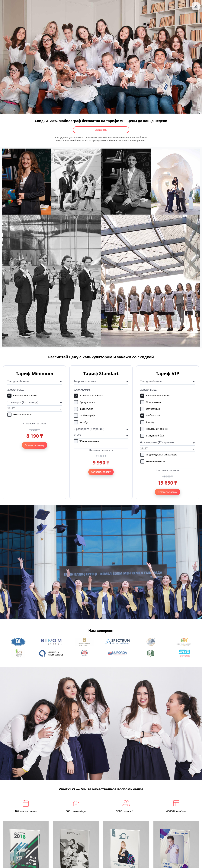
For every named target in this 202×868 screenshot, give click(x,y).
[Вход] (196, 6)
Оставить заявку (35, 445)
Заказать (101, 130)
